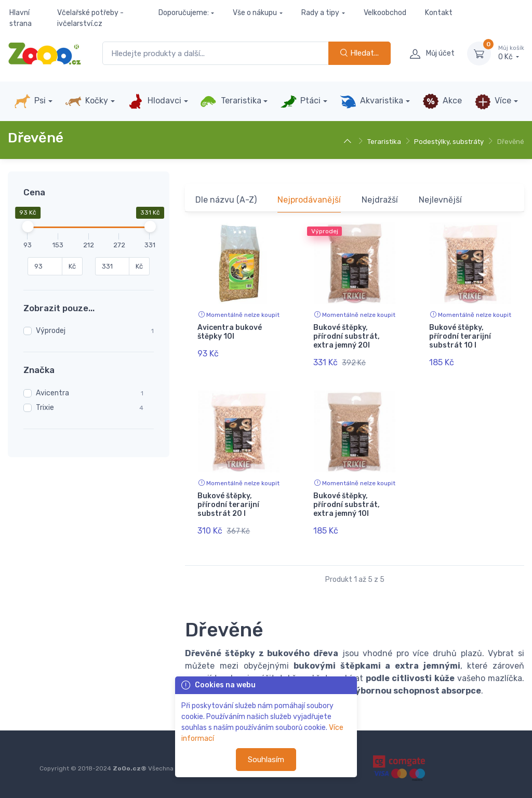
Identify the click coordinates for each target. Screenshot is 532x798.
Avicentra (52, 393)
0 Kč (511, 53)
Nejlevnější (440, 200)
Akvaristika (371, 101)
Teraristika (230, 101)
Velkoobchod (385, 13)
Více (493, 101)
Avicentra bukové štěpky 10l (230, 332)
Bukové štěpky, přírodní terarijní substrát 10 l (460, 336)
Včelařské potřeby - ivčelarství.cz (90, 18)
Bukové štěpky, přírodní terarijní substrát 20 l (228, 505)
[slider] (28, 227)
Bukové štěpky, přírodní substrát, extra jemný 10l (347, 505)
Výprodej (51, 331)
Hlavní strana (21, 18)
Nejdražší (380, 200)
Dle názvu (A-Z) (226, 200)
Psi (30, 101)
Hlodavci (154, 101)
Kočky (87, 101)
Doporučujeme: (184, 13)
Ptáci (300, 101)
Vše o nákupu (255, 13)
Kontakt (439, 13)
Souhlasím (266, 760)
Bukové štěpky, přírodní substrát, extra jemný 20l (347, 336)
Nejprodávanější (309, 200)
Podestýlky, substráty (449, 142)
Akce (442, 101)
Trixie (45, 408)
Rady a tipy (320, 13)
